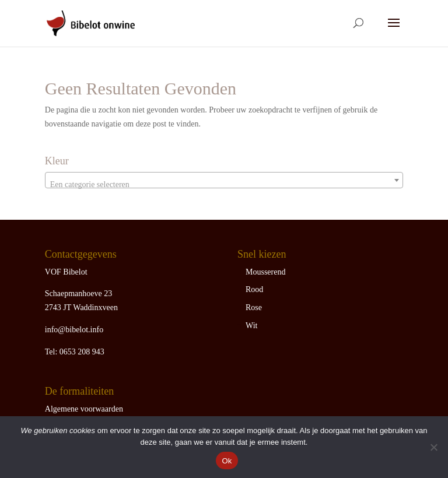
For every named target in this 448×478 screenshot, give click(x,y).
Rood (254, 289)
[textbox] (224, 185)
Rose (254, 307)
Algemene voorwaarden (84, 409)
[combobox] (224, 180)
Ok (227, 461)
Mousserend (265, 272)
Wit (251, 326)
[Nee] (433, 447)
